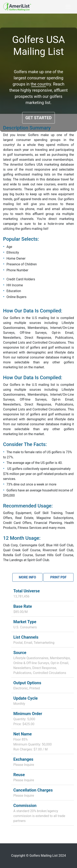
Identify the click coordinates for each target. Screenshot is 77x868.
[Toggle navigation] (68, 7)
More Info (27, 577)
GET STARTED (39, 118)
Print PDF (58, 577)
